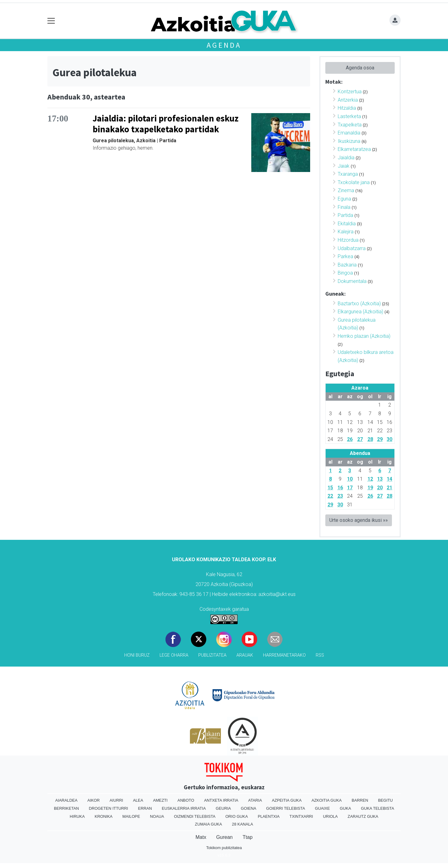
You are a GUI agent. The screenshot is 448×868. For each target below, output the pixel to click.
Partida (345, 215)
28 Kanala (243, 824)
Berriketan (66, 808)
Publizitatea (212, 655)
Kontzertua (350, 92)
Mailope (131, 816)
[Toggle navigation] (51, 21)
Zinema (346, 190)
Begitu (385, 800)
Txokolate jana (354, 182)
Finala (344, 207)
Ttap (248, 837)
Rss (320, 655)
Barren (360, 800)
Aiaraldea (66, 800)
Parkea (345, 256)
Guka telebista (378, 808)
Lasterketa (349, 116)
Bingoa (345, 273)
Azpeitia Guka (287, 800)
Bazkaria (347, 265)
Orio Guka (237, 816)
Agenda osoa (360, 68)
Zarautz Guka (363, 816)
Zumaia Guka (208, 824)
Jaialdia (346, 158)
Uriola (330, 816)
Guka (345, 808)
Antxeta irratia (221, 800)
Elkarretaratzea (354, 149)
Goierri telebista (285, 808)
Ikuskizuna (349, 141)
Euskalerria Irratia (184, 808)
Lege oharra (174, 655)
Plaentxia (269, 816)
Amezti (160, 800)
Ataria (255, 800)
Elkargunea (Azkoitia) (360, 312)
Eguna (344, 199)
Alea (138, 800)
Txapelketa (350, 125)
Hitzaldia (347, 108)
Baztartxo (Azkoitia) (359, 304)
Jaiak (344, 166)
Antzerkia (348, 100)
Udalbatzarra (352, 248)
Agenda (224, 45)
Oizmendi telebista (195, 816)
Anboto (186, 800)
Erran (145, 808)
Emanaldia (349, 133)
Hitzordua (348, 240)
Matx (201, 837)
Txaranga (348, 174)
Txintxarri (301, 816)
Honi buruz (137, 655)
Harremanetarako (284, 655)
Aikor (94, 800)
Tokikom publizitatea (224, 848)
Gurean (224, 837)
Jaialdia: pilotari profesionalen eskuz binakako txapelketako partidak (166, 124)
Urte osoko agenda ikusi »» (359, 520)
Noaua (157, 816)
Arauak (245, 655)
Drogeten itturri (109, 808)
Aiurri (116, 800)
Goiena (248, 808)
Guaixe (322, 808)
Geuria (223, 808)
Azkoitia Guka (326, 800)
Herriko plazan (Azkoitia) (364, 336)
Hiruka (77, 816)
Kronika (103, 816)
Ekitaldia (347, 224)
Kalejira (346, 232)
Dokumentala (352, 281)
